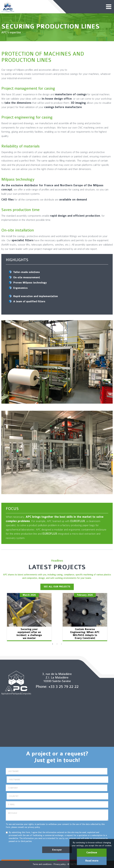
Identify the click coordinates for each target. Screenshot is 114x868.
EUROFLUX (78, 521)
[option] (29, 617)
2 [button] (57, 644)
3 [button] (61, 644)
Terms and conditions (42, 864)
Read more (92, 861)
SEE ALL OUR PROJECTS (57, 587)
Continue (92, 853)
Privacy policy (60, 864)
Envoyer (57, 850)
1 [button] (53, 644)
